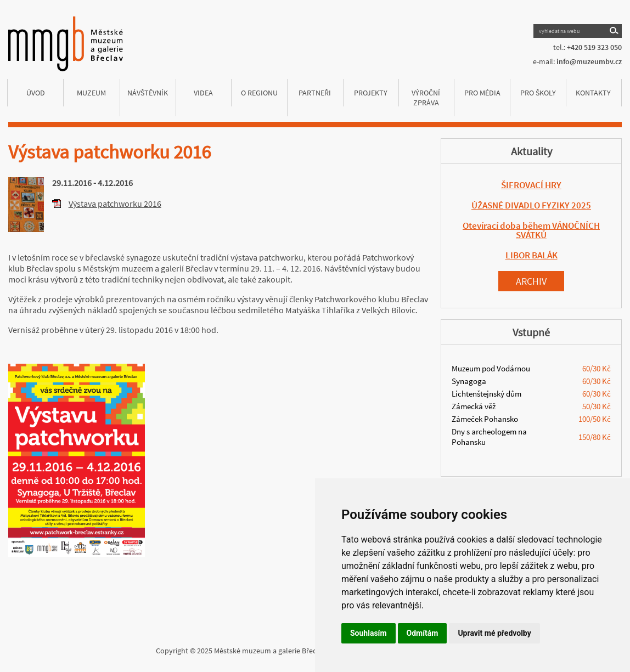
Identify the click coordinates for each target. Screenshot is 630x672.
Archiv (531, 281)
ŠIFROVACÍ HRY (531, 185)
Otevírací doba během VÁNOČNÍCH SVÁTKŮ (531, 230)
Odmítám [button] (423, 633)
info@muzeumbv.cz (589, 61)
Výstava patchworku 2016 (115, 204)
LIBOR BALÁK (531, 255)
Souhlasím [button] (369, 633)
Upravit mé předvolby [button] (494, 633)
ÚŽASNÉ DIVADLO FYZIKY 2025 (531, 205)
